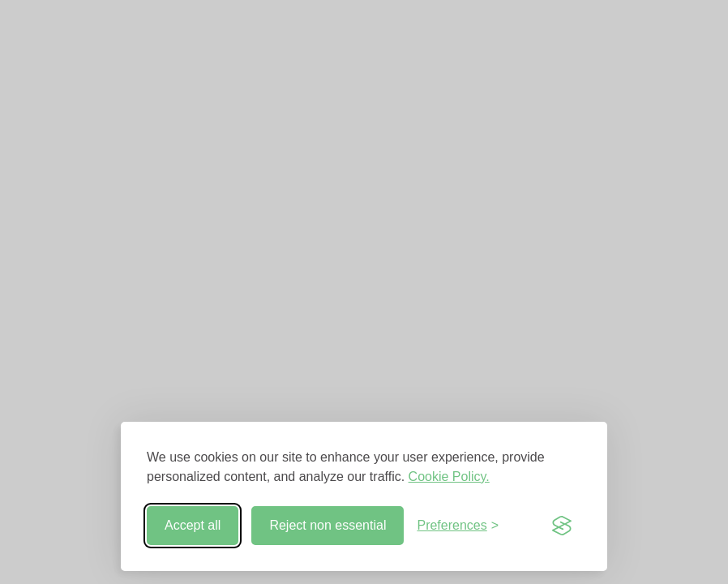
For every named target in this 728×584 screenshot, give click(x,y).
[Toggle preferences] (458, 526)
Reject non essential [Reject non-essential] (328, 525)
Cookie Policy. (449, 477)
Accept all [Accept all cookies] (193, 525)
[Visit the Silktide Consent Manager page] (562, 526)
